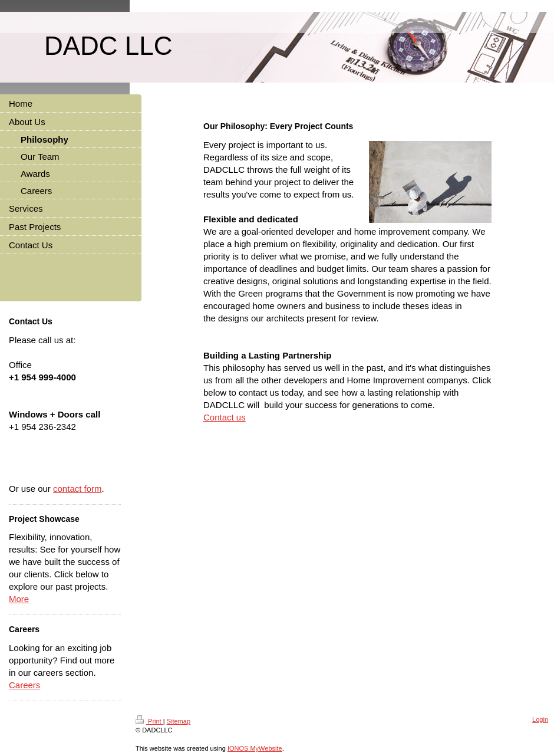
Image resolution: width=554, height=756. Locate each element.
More (19, 599)
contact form (78, 489)
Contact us (225, 417)
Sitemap (179, 721)
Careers (24, 685)
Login (540, 719)
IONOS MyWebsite (255, 748)
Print (149, 721)
